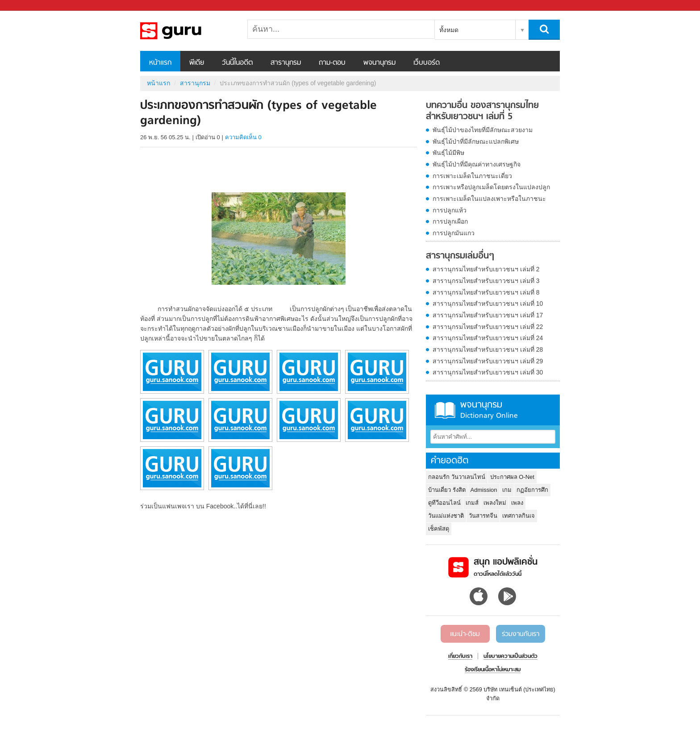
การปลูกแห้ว (450, 210)
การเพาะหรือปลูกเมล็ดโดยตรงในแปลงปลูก (491, 187)
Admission (484, 490)
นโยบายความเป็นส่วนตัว (510, 657)
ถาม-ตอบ (332, 63)
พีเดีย (197, 63)
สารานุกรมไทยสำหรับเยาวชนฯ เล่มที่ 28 (488, 349)
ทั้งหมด (449, 30)
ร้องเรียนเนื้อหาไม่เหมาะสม (493, 670)
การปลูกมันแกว (454, 233)
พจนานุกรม (379, 63)
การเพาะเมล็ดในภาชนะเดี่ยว (472, 176)
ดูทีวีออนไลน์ (444, 503)
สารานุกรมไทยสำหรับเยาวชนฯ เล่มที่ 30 (488, 372)
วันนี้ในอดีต (237, 63)
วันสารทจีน (483, 516)
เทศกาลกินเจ (519, 516)
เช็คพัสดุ (439, 529)
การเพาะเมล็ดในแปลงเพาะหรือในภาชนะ (489, 199)
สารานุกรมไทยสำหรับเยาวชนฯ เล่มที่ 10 (488, 304)
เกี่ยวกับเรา (460, 657)
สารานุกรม (286, 63)
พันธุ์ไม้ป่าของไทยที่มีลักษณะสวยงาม (483, 130)
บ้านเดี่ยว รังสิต (447, 490)
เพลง (517, 503)
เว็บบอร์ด (427, 63)
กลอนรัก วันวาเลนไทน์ (457, 477)
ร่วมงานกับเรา (521, 634)
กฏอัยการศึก (532, 490)
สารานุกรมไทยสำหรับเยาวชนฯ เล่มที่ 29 (488, 361)
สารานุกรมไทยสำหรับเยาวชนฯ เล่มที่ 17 (488, 315)
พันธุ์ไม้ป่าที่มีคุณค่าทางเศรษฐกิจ (477, 164)
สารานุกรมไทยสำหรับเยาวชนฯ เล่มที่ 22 (488, 327)
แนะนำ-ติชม (465, 634)
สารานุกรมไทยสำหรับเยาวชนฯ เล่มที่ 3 (486, 281)
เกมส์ (472, 503)
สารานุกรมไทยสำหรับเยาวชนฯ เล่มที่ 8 (486, 292)
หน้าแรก (160, 63)
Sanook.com (27, 6)
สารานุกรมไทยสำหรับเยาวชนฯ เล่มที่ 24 (488, 338)
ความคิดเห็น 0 (243, 137)
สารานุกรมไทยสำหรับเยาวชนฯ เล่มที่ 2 (486, 269)
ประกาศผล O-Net (512, 477)
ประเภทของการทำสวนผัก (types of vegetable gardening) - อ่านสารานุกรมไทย (187, 31)
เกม (507, 490)
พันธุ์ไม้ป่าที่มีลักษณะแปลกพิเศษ (476, 141)
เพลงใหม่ (495, 503)
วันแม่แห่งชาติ (446, 516)
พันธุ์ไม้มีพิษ (448, 153)
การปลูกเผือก (450, 221)
